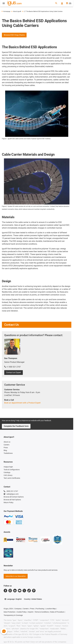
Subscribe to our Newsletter (16, 576)
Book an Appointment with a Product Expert (22, 403)
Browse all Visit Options (12, 500)
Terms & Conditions (42, 612)
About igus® (16, 11)
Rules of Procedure (57, 612)
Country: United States (33, 599)
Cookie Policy (22, 612)
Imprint (31, 612)
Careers (26, 609)
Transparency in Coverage (13, 615)
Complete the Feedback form (16, 426)
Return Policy (9, 502)
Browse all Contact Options (14, 497)
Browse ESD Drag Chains (14, 35)
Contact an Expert (14, 372)
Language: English (13, 599)
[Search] (56, 3)
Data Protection (9, 612)
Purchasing (40, 609)
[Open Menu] (4, 3)
